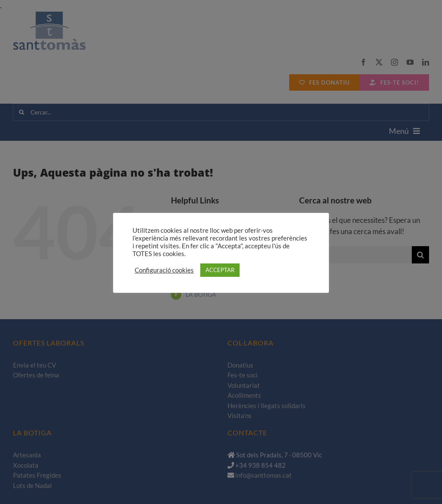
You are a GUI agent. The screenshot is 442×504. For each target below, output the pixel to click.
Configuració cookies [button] (164, 270)
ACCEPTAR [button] (220, 270)
